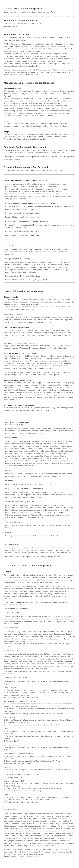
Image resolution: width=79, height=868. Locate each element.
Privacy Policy (34, 217)
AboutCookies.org (15, 602)
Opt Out (44, 280)
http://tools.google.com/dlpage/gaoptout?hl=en (21, 857)
